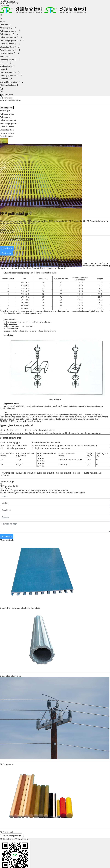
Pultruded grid (7, 232)
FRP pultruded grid (9, 486)
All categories (7, 108)
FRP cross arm (7, 764)
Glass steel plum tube (10, 676)
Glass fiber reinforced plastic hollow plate (20, 608)
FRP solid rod (6, 832)
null (2, 484)
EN (8, 5)
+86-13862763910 (9, 3)
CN (1, 5)
